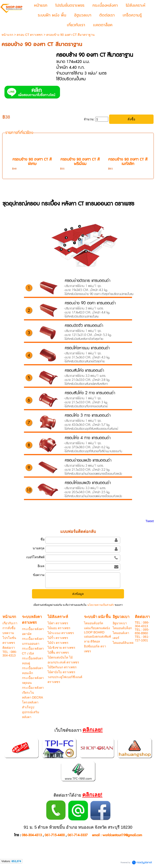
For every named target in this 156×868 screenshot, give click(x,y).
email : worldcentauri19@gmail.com (117, 835)
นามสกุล (39, 548)
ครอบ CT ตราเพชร (30, 35)
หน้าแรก (7, 35)
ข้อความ (39, 575)
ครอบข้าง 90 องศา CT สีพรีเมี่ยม (80, 162)
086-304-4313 (32, 835)
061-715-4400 (55, 835)
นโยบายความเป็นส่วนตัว (100, 605)
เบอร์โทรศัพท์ (35, 557)
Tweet (150, 521)
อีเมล (41, 566)
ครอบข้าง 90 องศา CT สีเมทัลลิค (128, 162)
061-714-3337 (78, 835)
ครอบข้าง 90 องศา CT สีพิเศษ (32, 162)
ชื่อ (42, 539)
